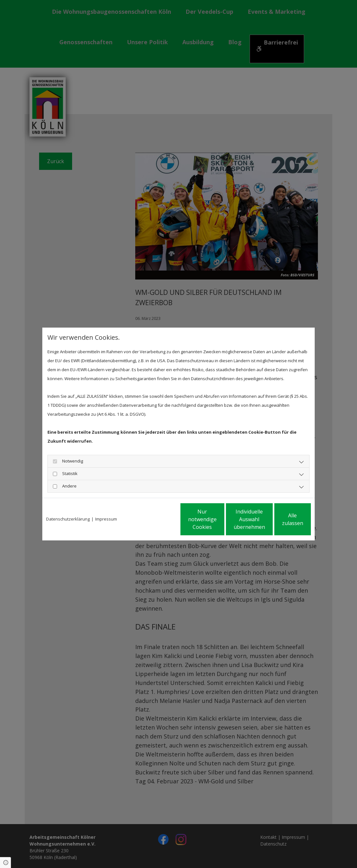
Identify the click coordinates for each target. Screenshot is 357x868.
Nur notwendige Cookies (159, 519)
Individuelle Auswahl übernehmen (220, 519)
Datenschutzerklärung (68, 519)
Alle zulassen (281, 519)
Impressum (106, 519)
